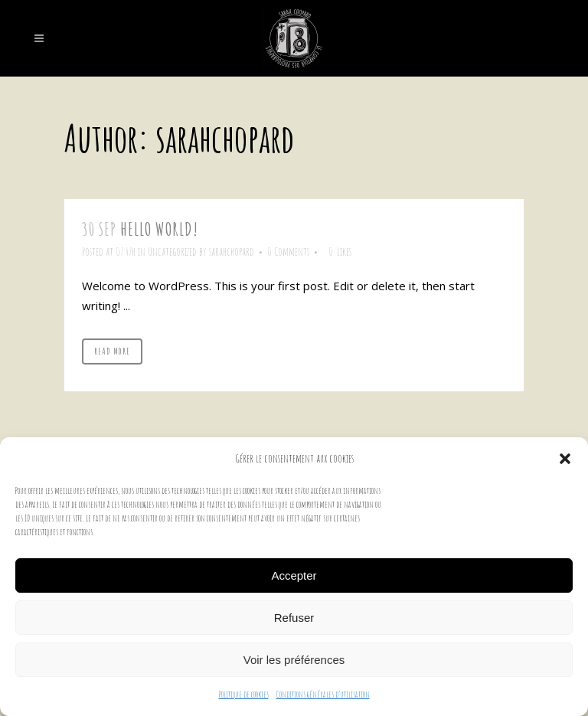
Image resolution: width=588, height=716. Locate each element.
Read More (112, 351)
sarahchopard (232, 252)
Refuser (294, 618)
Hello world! (159, 229)
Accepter (294, 575)
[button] (565, 459)
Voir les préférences (294, 660)
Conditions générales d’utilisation (323, 694)
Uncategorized (172, 252)
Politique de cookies (244, 694)
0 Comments (288, 252)
